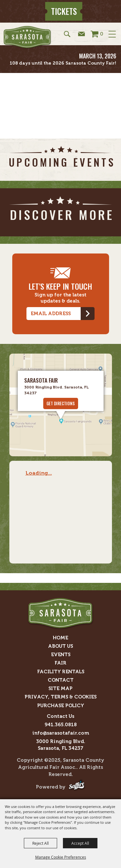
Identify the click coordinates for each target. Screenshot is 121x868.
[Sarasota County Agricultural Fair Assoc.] (27, 37)
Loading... (39, 473)
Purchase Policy (61, 706)
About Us (60, 646)
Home (60, 638)
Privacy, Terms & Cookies (60, 697)
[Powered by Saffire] (77, 787)
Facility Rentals (61, 672)
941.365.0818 (61, 725)
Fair (60, 663)
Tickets (64, 11)
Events (61, 655)
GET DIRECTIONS (61, 403)
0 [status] (102, 34)
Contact (61, 680)
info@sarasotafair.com (61, 733)
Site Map (60, 688)
